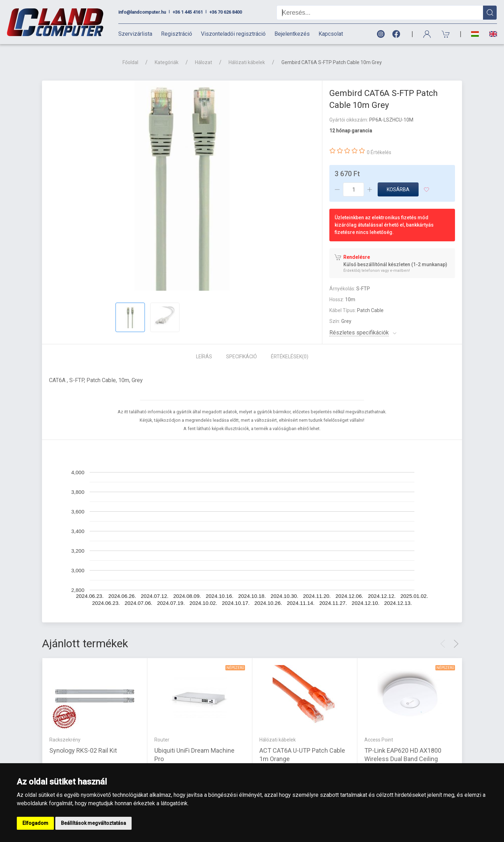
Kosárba (398, 189)
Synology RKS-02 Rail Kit (83, 750)
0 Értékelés (379, 152)
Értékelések (290, 357)
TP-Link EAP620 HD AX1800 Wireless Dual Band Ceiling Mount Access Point (403, 759)
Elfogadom (35, 823)
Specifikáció (241, 357)
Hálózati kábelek (247, 62)
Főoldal (130, 62)
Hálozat (204, 62)
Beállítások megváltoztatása (93, 823)
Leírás (204, 357)
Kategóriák (167, 62)
